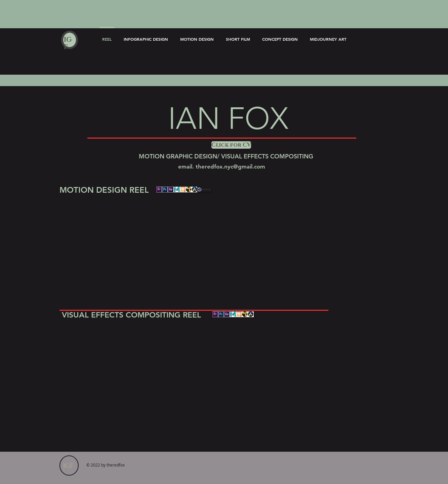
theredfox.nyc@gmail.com (230, 166)
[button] (230, 145)
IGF (68, 44)
